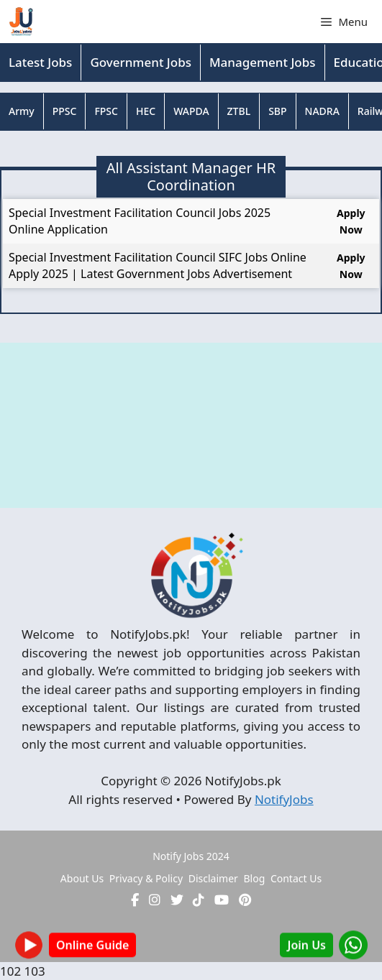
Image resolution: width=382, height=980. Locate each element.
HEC (146, 111)
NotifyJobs (284, 799)
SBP (277, 111)
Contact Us (296, 878)
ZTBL (239, 111)
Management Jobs (263, 62)
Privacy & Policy (146, 878)
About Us (82, 878)
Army (22, 111)
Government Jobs (141, 62)
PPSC (65, 111)
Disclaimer (213, 878)
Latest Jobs (40, 62)
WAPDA (191, 111)
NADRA (322, 111)
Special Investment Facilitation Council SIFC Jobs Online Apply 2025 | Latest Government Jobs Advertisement (158, 265)
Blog (254, 878)
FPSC (106, 111)
